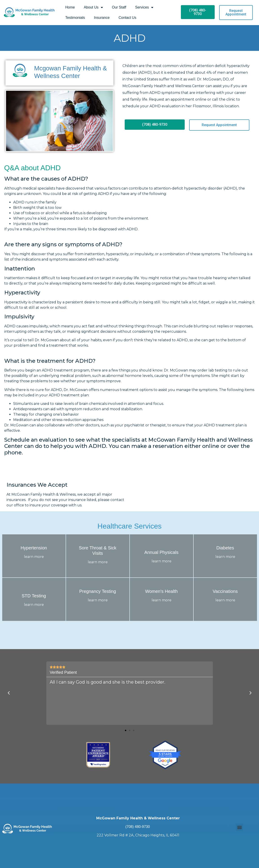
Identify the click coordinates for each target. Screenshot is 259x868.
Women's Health (161, 591)
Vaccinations (225, 591)
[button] (126, 730)
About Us (93, 7)
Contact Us (127, 18)
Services (144, 7)
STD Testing (34, 596)
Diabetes (225, 548)
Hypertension (34, 548)
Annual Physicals (161, 552)
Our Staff (119, 7)
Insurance (102, 18)
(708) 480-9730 (138, 827)
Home (70, 7)
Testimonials (75, 18)
